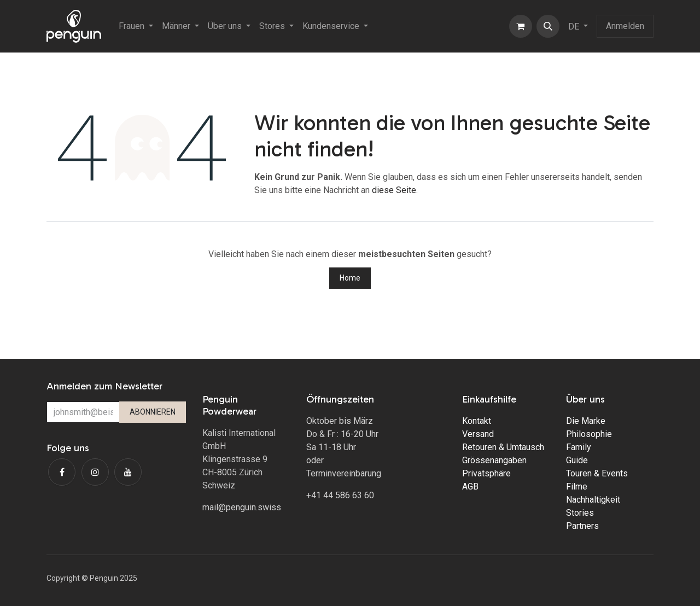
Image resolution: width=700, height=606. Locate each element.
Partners (582, 526)
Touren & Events (597, 473)
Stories (580, 513)
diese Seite (394, 190)
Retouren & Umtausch (503, 447)
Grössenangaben (494, 460)
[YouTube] (128, 472)
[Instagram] (95, 472)
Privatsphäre (486, 473)
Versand (478, 434)
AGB (470, 486)
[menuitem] (136, 26)
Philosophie (589, 434)
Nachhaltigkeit (593, 500)
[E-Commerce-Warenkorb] (521, 26)
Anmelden (625, 26)
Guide (577, 460)
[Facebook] (62, 472)
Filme (577, 486)
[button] (548, 26)
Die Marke (586, 421)
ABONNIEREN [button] (153, 412)
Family (579, 447)
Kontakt (477, 421)
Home (350, 278)
